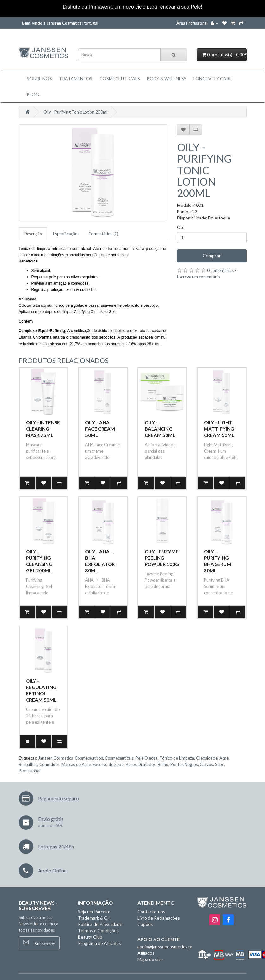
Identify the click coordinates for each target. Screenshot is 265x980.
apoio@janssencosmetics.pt (165, 947)
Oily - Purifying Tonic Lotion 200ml (75, 112)
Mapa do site (150, 959)
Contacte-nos (151, 912)
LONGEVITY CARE (213, 79)
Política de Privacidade (100, 924)
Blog (33, 94)
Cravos (206, 764)
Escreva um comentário (199, 277)
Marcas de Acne (76, 764)
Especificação (65, 234)
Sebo (220, 764)
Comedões (49, 764)
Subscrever (39, 943)
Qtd (181, 227)
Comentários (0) (103, 234)
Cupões (145, 924)
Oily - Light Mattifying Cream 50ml (219, 429)
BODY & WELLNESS (167, 79)
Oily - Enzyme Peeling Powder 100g (162, 558)
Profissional (29, 771)
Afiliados (146, 953)
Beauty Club (90, 937)
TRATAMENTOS (76, 79)
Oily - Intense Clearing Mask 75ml (43, 429)
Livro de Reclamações (159, 918)
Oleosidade (207, 758)
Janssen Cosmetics (55, 758)
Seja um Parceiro (94, 912)
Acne (224, 758)
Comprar (212, 256)
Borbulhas (28, 764)
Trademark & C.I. (94, 918)
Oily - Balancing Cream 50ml (160, 429)
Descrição (33, 234)
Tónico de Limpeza (177, 758)
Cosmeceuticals (120, 79)
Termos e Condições (98, 931)
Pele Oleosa (147, 758)
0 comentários (220, 270)
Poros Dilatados (141, 764)
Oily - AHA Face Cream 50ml (100, 429)
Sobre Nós (39, 79)
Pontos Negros (184, 764)
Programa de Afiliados (99, 943)
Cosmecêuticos (89, 758)
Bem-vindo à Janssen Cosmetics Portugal (60, 23)
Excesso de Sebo (108, 764)
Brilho (163, 764)
